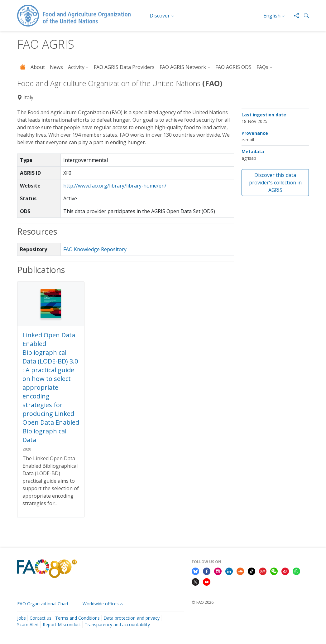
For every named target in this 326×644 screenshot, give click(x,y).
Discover (160, 16)
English (272, 16)
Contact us (41, 618)
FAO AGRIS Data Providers (124, 67)
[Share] (294, 16)
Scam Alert (28, 624)
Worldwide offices (101, 604)
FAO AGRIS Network (183, 67)
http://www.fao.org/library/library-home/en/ (115, 186)
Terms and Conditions (77, 618)
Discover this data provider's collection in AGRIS (275, 183)
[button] (304, 16)
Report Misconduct (62, 624)
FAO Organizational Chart (43, 604)
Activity (76, 67)
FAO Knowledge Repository (95, 249)
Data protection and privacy (132, 618)
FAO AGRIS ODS (233, 67)
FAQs (262, 67)
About (38, 67)
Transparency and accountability (117, 624)
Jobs (22, 618)
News (56, 67)
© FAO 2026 (203, 602)
